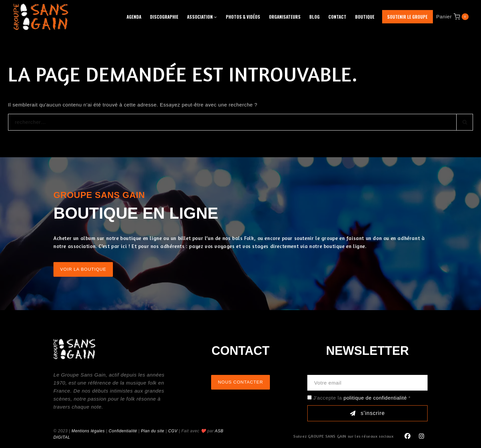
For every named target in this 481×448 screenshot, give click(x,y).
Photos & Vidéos (243, 17)
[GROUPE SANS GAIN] (41, 17)
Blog (314, 17)
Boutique (365, 17)
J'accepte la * (362, 398)
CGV (173, 431)
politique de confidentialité (375, 398)
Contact (337, 17)
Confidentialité (123, 431)
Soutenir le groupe (407, 17)
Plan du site (153, 431)
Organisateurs (285, 17)
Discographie (164, 17)
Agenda (134, 17)
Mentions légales (88, 431)
